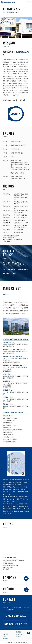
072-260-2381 (9, 562)
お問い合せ (19, 634)
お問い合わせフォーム (18, 624)
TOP (4, 632)
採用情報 (19, 632)
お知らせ (19, 636)
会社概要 (5, 634)
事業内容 (5, 639)
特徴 (4, 636)
